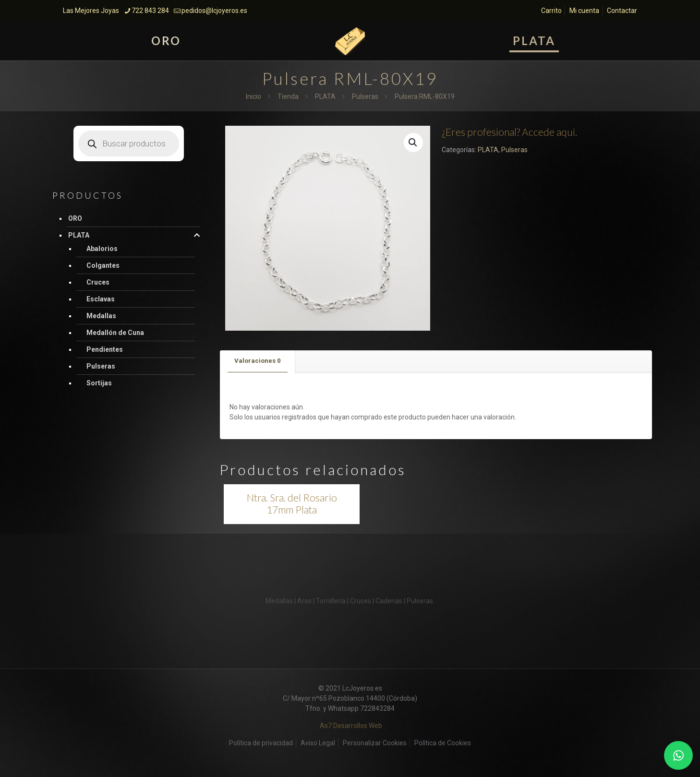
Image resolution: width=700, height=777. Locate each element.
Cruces (98, 282)
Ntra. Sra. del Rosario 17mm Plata (292, 503)
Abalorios (102, 249)
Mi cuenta (584, 11)
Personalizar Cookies (375, 743)
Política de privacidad (261, 743)
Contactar (622, 11)
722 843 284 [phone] (150, 11)
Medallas (101, 316)
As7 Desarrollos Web (351, 726)
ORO (75, 218)
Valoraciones (257, 361)
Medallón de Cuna (115, 333)
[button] (413, 143)
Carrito (551, 11)
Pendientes (105, 349)
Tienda (288, 96)
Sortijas (99, 383)
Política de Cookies (443, 743)
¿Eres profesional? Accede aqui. (509, 132)
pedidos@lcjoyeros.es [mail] (214, 11)
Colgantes (103, 265)
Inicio (253, 96)
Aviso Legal (318, 743)
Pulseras (365, 96)
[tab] (258, 361)
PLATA (325, 96)
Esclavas (101, 299)
